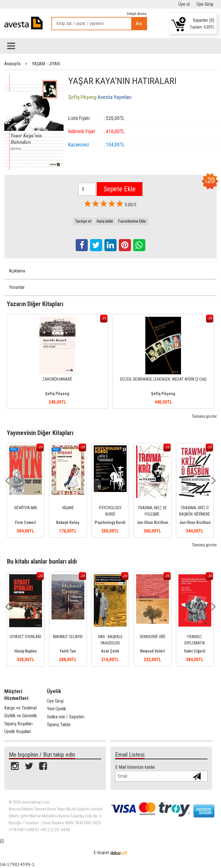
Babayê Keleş (68, 523)
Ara (139, 23)
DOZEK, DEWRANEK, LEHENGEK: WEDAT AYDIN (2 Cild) (163, 379)
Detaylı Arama (137, 14)
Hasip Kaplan (26, 651)
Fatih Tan (68, 651)
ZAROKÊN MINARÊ (57, 379)
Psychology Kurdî (110, 523)
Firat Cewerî (25, 523)
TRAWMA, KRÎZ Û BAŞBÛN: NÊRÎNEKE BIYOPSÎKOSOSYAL (195, 514)
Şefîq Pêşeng (57, 394)
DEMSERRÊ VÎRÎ (153, 637)
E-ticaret (101, 853)
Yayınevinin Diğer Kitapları (40, 433)
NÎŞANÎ (68, 508)
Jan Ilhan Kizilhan (153, 523)
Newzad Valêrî (153, 651)
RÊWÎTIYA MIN (26, 508)
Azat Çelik (110, 651)
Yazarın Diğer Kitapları (35, 304)
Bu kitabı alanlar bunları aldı (42, 561)
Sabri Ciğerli (195, 651)
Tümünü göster (204, 416)
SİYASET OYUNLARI (25, 637)
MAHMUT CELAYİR (68, 637)
